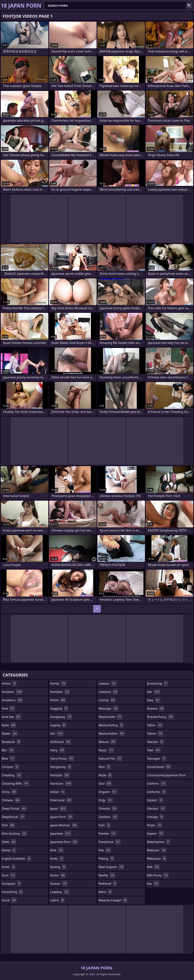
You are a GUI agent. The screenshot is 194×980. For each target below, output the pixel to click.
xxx (153, 884)
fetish (58, 700)
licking (107, 700)
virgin (155, 825)
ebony (9, 850)
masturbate (110, 717)
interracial (61, 800)
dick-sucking (14, 834)
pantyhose (110, 842)
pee (105, 850)
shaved (156, 708)
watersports (159, 842)
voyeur (156, 834)
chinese (11, 800)
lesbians (108, 692)
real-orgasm (111, 867)
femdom (60, 692)
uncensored (159, 767)
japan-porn (62, 817)
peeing (106, 859)
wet (153, 867)
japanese (61, 834)
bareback (11, 742)
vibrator (156, 809)
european (11, 884)
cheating (12, 775)
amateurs (12, 700)
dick (8, 825)
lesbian (108, 683)
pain (105, 825)
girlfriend (61, 742)
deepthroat (13, 817)
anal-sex (11, 717)
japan (58, 809)
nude (105, 775)
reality (107, 875)
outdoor (108, 817)
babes (10, 733)
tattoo (155, 733)
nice (105, 767)
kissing (58, 867)
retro (105, 892)
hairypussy (61, 767)
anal (8, 708)
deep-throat (14, 809)
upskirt (155, 800)
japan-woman (64, 825)
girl (57, 733)
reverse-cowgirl (113, 900)
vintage (155, 817)
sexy (154, 700)
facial (9, 900)
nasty (106, 750)
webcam (157, 850)
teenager (157, 758)
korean (59, 884)
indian (58, 792)
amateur (12, 692)
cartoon (10, 767)
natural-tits (110, 758)
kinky (57, 859)
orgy (106, 800)
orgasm (108, 792)
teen (154, 750)
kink (57, 850)
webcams (157, 859)
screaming (157, 683)
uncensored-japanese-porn (166, 776)
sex (154, 692)
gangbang (61, 717)
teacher (156, 742)
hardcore (61, 784)
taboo (155, 725)
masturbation (112, 733)
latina (57, 900)
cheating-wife (15, 784)
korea (58, 875)
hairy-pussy (62, 758)
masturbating (111, 725)
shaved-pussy (160, 717)
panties (107, 834)
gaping (58, 725)
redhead (108, 884)
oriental (108, 809)
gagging (59, 708)
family (58, 683)
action (9, 683)
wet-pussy (158, 875)
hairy (57, 750)
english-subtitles (16, 859)
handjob (60, 775)
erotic (9, 867)
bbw (8, 758)
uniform (156, 784)
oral (105, 784)
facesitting (12, 892)
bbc (8, 750)
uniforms (157, 792)
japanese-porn (64, 842)
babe (9, 725)
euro (9, 875)
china (9, 792)
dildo (9, 842)
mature (107, 742)
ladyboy (60, 892)
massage (108, 708)
